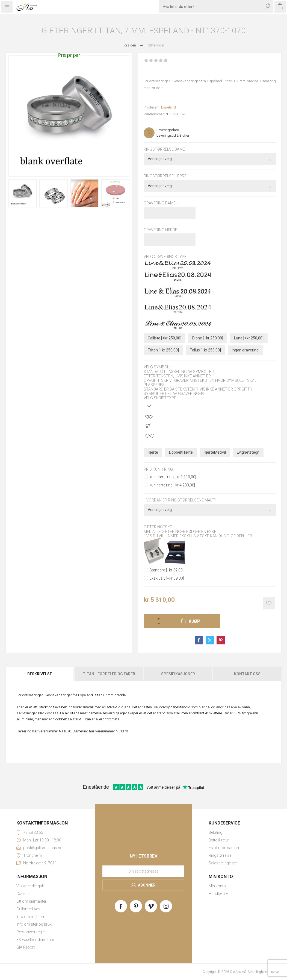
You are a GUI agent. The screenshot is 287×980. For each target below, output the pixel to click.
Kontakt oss (247, 674)
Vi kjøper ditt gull (30, 886)
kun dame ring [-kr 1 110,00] (173, 477)
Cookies (23, 894)
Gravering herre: (161, 230)
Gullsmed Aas (28, 909)
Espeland (168, 107)
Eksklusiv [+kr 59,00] (167, 578)
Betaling (215, 832)
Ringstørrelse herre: (165, 176)
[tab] (40, 674)
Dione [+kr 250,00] (208, 338)
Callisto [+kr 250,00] (165, 338)
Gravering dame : (161, 203)
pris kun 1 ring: (159, 469)
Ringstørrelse (220, 855)
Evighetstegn (248, 452)
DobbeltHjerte (181, 452)
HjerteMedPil (215, 452)
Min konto (217, 886)
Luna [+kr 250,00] (249, 338)
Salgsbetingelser (223, 863)
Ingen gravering (245, 350)
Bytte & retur (219, 840)
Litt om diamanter (31, 901)
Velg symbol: (157, 367)
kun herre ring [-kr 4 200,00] (172, 485)
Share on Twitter (210, 640)
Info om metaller (30, 917)
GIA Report (26, 947)
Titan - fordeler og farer (109, 674)
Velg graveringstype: (165, 257)
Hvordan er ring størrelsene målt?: (180, 500)
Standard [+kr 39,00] (166, 570)
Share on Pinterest (221, 640)
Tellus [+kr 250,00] (205, 350)
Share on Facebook (199, 640)
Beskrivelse (40, 674)
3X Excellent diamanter (36, 940)
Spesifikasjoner (178, 674)
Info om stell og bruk (34, 924)
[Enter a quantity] (149, 621)
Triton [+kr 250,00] (163, 350)
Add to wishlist (269, 603)
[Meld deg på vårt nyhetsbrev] (143, 871)
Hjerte (153, 452)
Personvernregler (31, 932)
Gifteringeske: (158, 527)
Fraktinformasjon (224, 848)
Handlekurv (218, 894)
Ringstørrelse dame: (165, 149)
